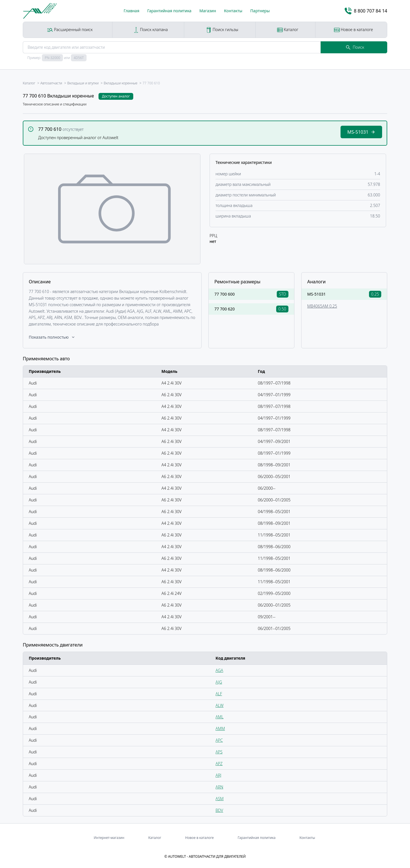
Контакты (233, 11)
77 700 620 (225, 309)
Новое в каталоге (353, 30)
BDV (219, 810)
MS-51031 (316, 294)
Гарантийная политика (169, 11)
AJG (219, 682)
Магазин (208, 11)
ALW (220, 705)
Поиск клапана (150, 30)
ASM (220, 799)
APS (219, 752)
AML (220, 717)
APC (219, 740)
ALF (219, 694)
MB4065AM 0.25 (322, 306)
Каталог (288, 30)
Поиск (355, 47)
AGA (219, 670)
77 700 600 (225, 294)
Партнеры (260, 11)
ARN (219, 787)
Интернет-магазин (109, 838)
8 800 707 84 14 (366, 11)
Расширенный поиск (70, 30)
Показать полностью (52, 337)
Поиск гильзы (222, 30)
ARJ (218, 775)
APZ (219, 764)
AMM (220, 728)
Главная (131, 11)
